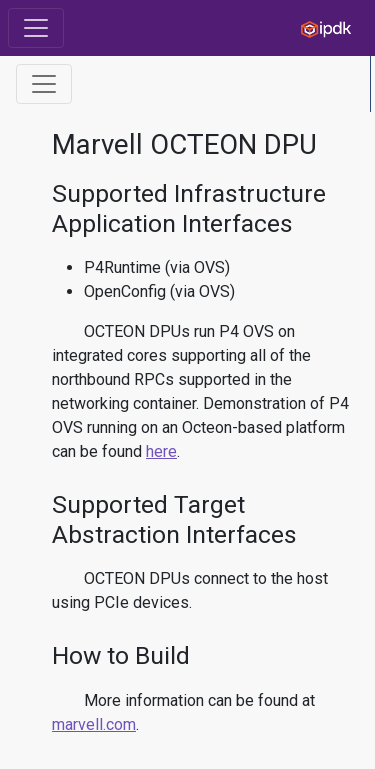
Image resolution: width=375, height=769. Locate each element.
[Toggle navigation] (36, 28)
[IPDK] (321, 28)
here (161, 451)
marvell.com (94, 724)
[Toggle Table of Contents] (44, 84)
